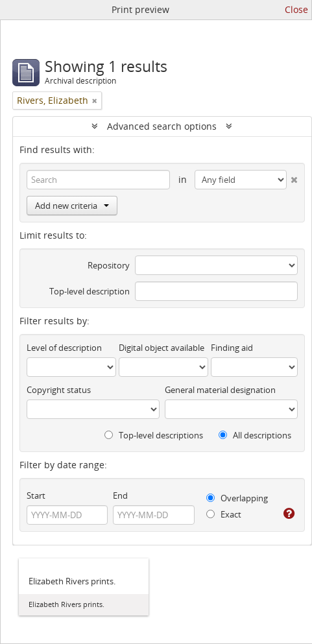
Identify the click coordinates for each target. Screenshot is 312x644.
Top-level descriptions (154, 435)
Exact (224, 514)
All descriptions (255, 435)
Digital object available (162, 348)
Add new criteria (72, 206)
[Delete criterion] (292, 177)
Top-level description (90, 291)
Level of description (64, 348)
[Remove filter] (95, 101)
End (120, 495)
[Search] (98, 180)
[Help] (289, 514)
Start (36, 495)
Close (296, 9)
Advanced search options (162, 126)
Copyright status (59, 390)
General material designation (220, 390)
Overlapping (237, 498)
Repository (109, 265)
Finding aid (232, 348)
